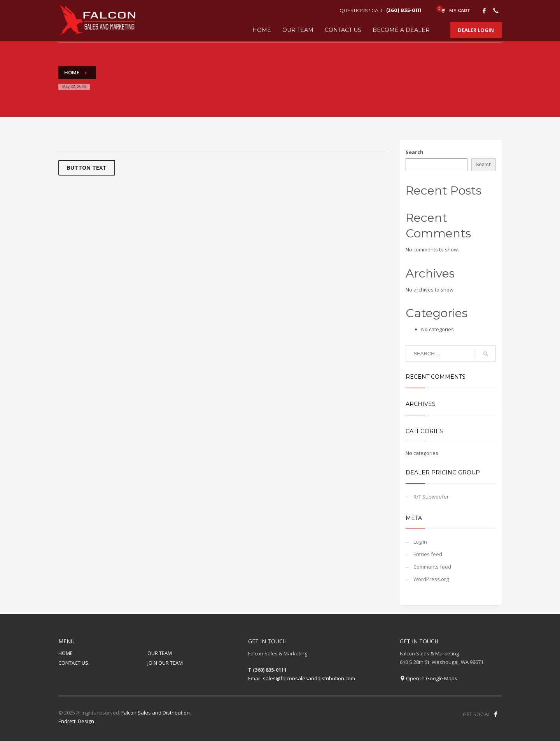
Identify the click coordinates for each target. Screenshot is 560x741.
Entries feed (428, 554)
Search (415, 152)
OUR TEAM (160, 653)
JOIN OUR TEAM (165, 663)
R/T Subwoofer (431, 497)
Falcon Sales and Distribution (156, 713)
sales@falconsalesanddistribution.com (309, 678)
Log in (420, 542)
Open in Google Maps (429, 678)
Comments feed (432, 567)
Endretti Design (76, 721)
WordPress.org (431, 579)
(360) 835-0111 (404, 10)
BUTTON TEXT (87, 168)
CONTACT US (73, 663)
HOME (66, 653)
